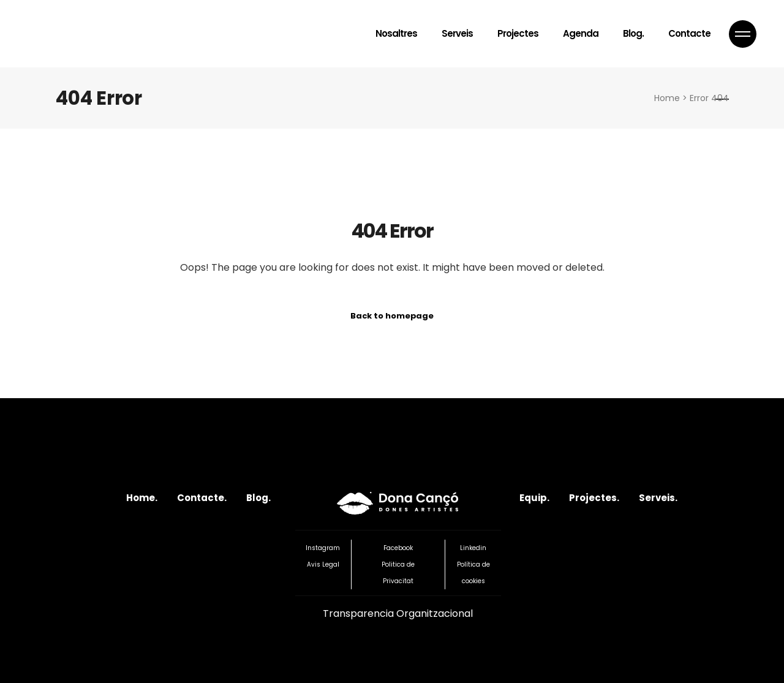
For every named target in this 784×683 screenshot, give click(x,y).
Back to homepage (392, 316)
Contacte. (202, 498)
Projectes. (594, 498)
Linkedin (473, 548)
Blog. (258, 498)
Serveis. (658, 498)
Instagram (323, 548)
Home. (142, 498)
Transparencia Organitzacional (398, 613)
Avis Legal (323, 564)
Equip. (534, 498)
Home (667, 98)
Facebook (398, 548)
